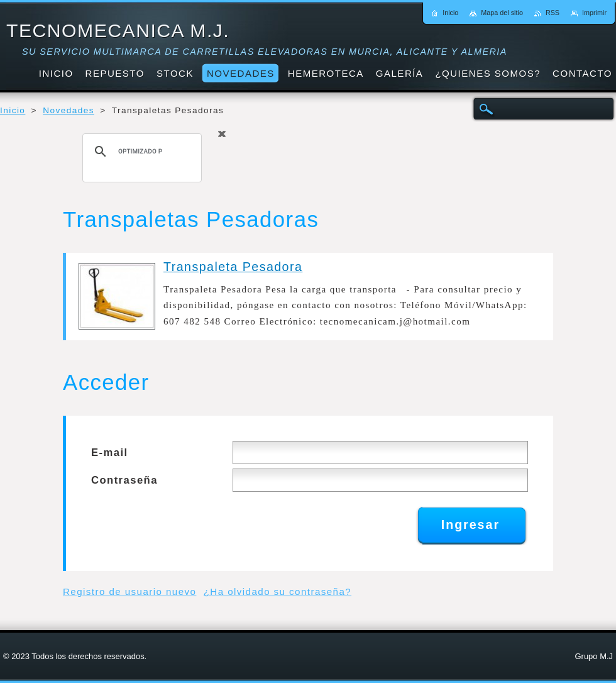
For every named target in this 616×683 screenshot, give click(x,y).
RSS (553, 13)
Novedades (69, 110)
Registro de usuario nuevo (129, 591)
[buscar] (140, 152)
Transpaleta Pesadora (233, 267)
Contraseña (124, 480)
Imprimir (594, 13)
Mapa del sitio (502, 13)
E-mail (110, 453)
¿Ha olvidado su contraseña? (278, 591)
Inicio (13, 110)
